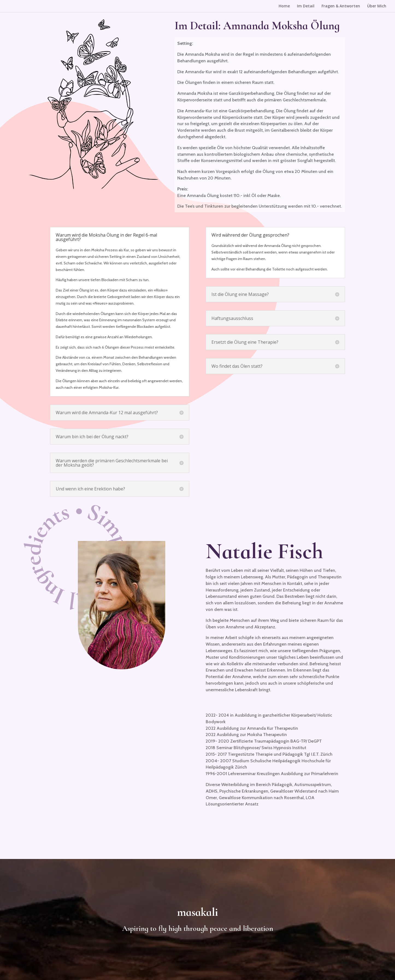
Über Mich (377, 6)
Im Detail (306, 6)
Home (284, 6)
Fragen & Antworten (341, 6)
